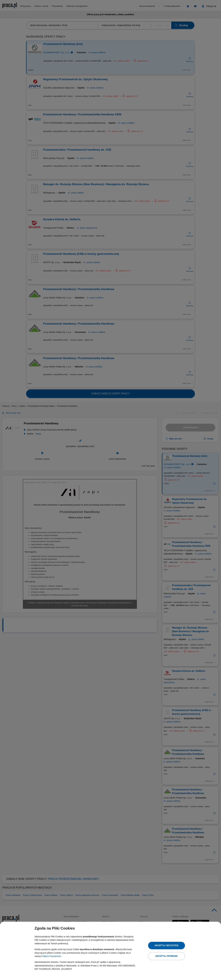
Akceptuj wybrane (166, 956)
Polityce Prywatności (51, 956)
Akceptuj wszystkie (167, 945)
